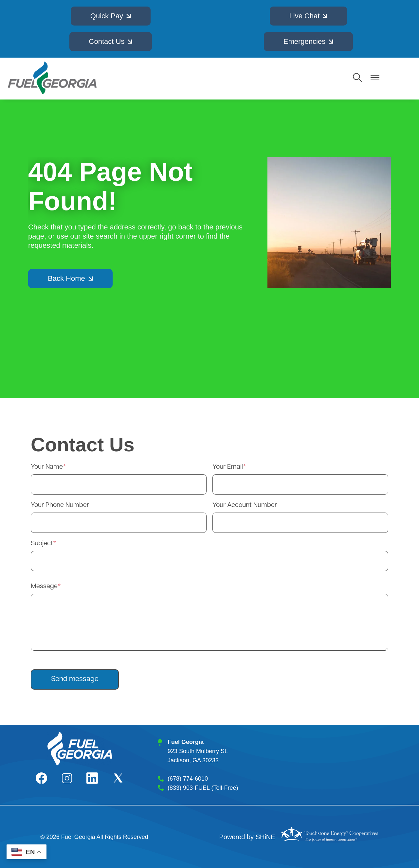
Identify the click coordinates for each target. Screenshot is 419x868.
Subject (42, 544)
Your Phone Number (60, 505)
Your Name (47, 467)
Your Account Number (245, 505)
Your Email (228, 467)
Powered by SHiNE (247, 837)
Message (44, 587)
